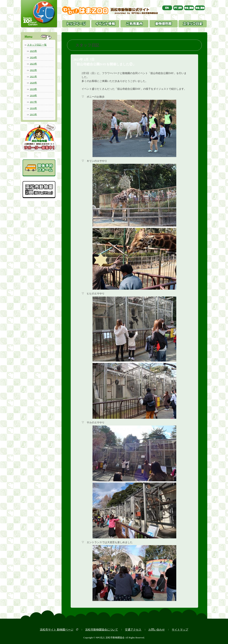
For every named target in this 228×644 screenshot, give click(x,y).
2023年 (33, 64)
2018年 (33, 95)
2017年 (33, 102)
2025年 (33, 51)
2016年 (33, 108)
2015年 (33, 114)
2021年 (33, 77)
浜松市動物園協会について (102, 630)
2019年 (33, 89)
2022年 (33, 70)
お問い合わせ (157, 630)
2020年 (33, 83)
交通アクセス (133, 630)
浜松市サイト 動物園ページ (57, 630)
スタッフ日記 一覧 (37, 45)
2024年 (33, 57)
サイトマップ (180, 630)
